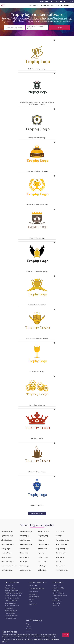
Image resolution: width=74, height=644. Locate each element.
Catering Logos (6, 552)
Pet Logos (59, 535)
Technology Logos (62, 570)
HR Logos (41, 540)
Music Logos (60, 531)
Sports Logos (60, 565)
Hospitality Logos (44, 535)
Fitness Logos (24, 557)
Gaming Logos (24, 565)
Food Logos (23, 561)
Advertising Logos (7, 531)
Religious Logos (61, 548)
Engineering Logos (26, 544)
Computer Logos (7, 570)
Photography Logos (62, 540)
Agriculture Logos (7, 535)
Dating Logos (24, 535)
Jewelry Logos (42, 548)
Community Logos (8, 561)
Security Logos (61, 552)
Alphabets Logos (7, 540)
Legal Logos (42, 552)
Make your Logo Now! (37, 513)
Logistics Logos (43, 557)
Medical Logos (42, 570)
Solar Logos (60, 557)
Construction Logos (26, 531)
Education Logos (25, 540)
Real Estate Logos (62, 544)
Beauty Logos (6, 548)
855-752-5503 (55, 1)
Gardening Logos (25, 570)
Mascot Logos (42, 561)
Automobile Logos (7, 544)
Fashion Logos (24, 548)
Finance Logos (24, 552)
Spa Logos (59, 561)
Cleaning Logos (6, 557)
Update (60, 28)
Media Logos (42, 565)
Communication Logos (9, 565)
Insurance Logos (43, 544)
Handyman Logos (44, 531)
